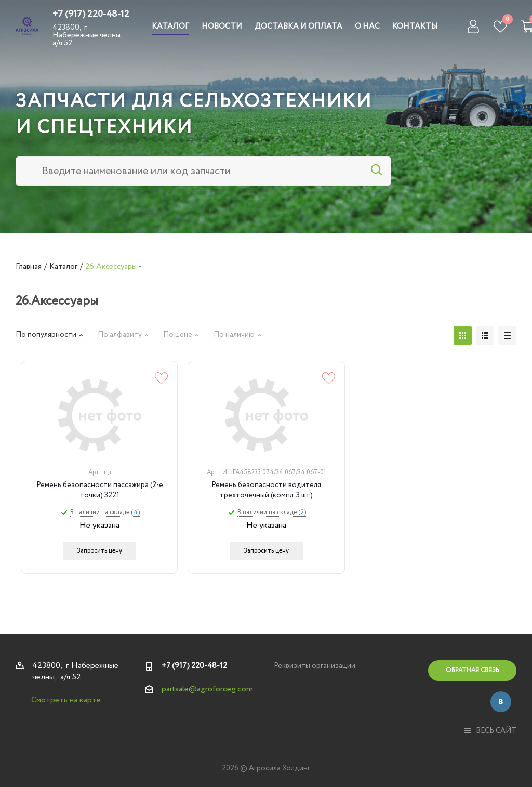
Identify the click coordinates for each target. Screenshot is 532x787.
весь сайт (490, 731)
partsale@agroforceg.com (207, 689)
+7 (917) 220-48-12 (91, 14)
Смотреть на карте (66, 700)
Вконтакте (501, 702)
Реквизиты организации (315, 666)
